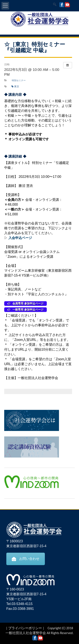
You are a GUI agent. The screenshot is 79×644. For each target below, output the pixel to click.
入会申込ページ (20, 238)
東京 (15, 86)
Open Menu (5, 6)
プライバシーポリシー (25, 628)
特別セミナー (19, 80)
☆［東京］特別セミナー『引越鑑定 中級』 (35, 47)
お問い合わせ (26, 559)
